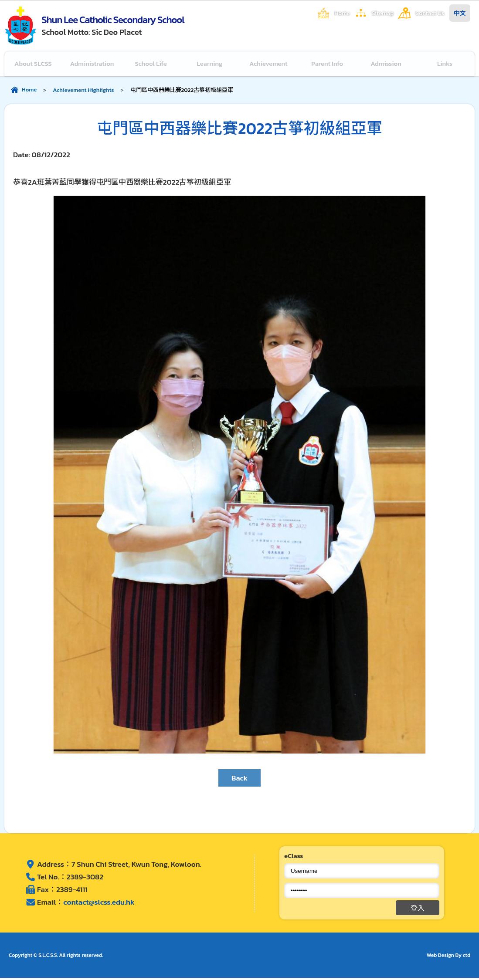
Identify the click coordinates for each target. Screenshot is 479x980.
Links (445, 65)
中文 (460, 13)
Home (342, 13)
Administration (93, 65)
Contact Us (430, 13)
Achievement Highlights (83, 92)
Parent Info (328, 65)
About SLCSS (34, 65)
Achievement (269, 65)
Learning (211, 65)
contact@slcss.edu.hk (99, 904)
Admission (387, 65)
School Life (151, 65)
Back (239, 780)
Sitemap (383, 13)
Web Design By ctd (448, 957)
